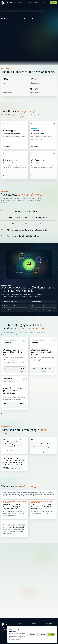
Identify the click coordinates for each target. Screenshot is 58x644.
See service (7, 148)
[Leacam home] (5, 3)
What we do (14, 3)
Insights (38, 3)
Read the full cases (7, 414)
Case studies (23, 3)
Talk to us (53, 3)
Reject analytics (32, 634)
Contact (45, 3)
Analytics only (43, 634)
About (31, 3)
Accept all (52, 634)
